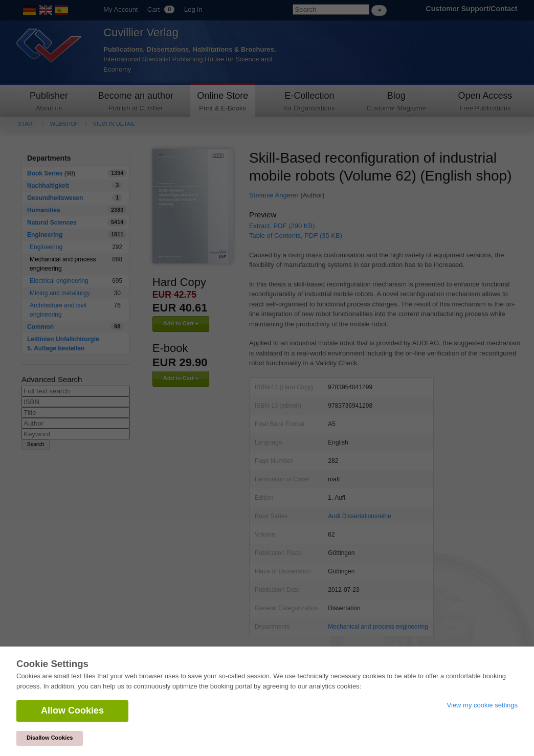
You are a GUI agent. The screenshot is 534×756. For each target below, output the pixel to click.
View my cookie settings (483, 705)
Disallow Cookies (50, 738)
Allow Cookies (72, 710)
